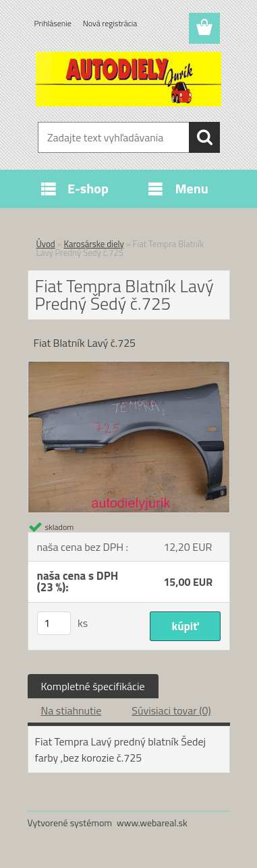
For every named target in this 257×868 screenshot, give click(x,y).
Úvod (46, 244)
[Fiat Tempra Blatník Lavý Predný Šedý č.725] (129, 367)
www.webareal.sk (152, 823)
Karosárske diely (94, 244)
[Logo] (128, 79)
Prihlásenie (53, 23)
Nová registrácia (110, 23)
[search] (204, 137)
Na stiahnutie (72, 710)
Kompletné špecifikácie (93, 686)
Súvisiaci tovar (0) (171, 710)
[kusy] (54, 623)
